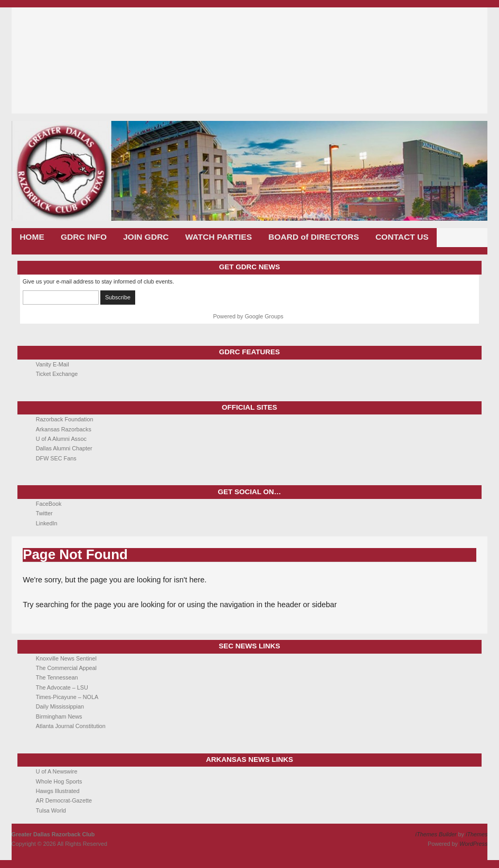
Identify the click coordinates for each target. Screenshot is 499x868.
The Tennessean (57, 677)
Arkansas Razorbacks (64, 429)
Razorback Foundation (65, 419)
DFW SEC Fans (56, 458)
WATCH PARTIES (219, 237)
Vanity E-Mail (53, 364)
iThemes (477, 834)
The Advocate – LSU (62, 687)
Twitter (44, 513)
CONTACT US (402, 237)
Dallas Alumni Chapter (64, 448)
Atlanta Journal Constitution (71, 726)
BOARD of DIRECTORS (314, 237)
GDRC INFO (84, 237)
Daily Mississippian (60, 706)
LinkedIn (47, 523)
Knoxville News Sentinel (66, 658)
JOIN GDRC (146, 237)
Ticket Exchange (57, 374)
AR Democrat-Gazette (64, 800)
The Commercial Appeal (66, 668)
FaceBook (49, 504)
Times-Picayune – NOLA (67, 697)
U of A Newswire (57, 771)
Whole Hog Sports (59, 781)
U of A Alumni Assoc (61, 439)
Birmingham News (59, 716)
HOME (32, 237)
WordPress (473, 844)
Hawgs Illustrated (58, 791)
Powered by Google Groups (248, 316)
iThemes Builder (436, 834)
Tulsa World (51, 810)
